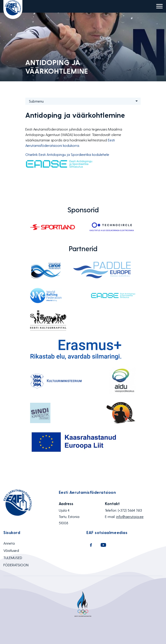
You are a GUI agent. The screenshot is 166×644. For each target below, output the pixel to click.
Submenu (36, 101)
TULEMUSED (13, 558)
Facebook (91, 545)
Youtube (103, 545)
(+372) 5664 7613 (130, 510)
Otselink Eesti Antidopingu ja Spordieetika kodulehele (67, 154)
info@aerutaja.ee (130, 516)
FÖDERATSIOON (16, 565)
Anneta (9, 543)
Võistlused (11, 550)
